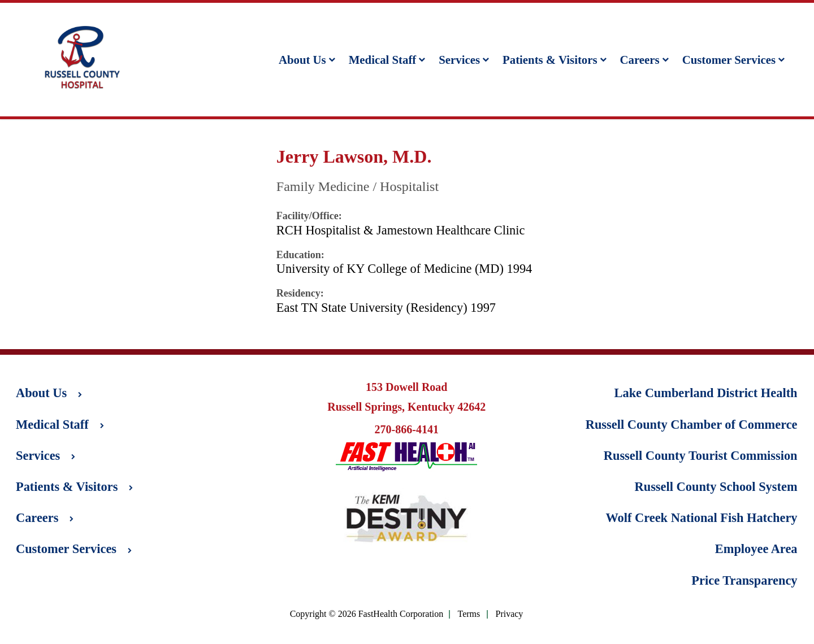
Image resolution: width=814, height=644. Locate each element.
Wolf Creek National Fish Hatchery (701, 518)
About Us (307, 60)
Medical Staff (387, 60)
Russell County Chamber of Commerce (692, 425)
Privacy (509, 614)
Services (464, 60)
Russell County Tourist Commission (701, 456)
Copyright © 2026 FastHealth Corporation (367, 614)
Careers (644, 60)
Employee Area (756, 549)
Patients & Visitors (555, 60)
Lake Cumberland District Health (706, 393)
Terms (469, 614)
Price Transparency (744, 580)
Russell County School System (716, 487)
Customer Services (733, 60)
